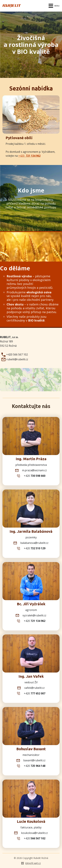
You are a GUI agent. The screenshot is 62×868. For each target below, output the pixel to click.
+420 (29, 156)
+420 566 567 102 (14, 355)
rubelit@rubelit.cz (14, 359)
